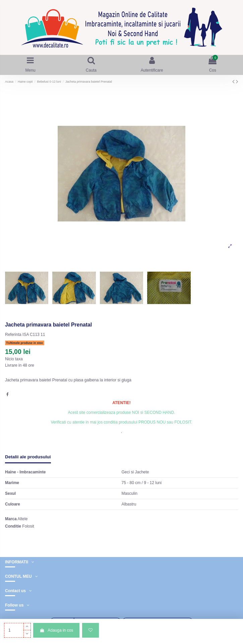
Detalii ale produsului (28, 457)
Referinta (13, 335)
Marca (11, 519)
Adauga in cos (56, 630)
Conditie (13, 526)
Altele (22, 519)
